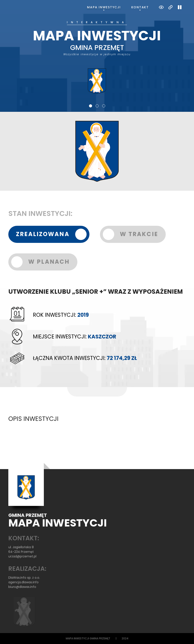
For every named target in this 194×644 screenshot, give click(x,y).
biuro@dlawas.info (22, 587)
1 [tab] (91, 106)
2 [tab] (97, 106)
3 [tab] (104, 106)
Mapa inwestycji (104, 7)
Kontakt (140, 7)
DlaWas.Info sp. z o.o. (24, 578)
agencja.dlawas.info (23, 582)
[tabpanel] (97, 58)
